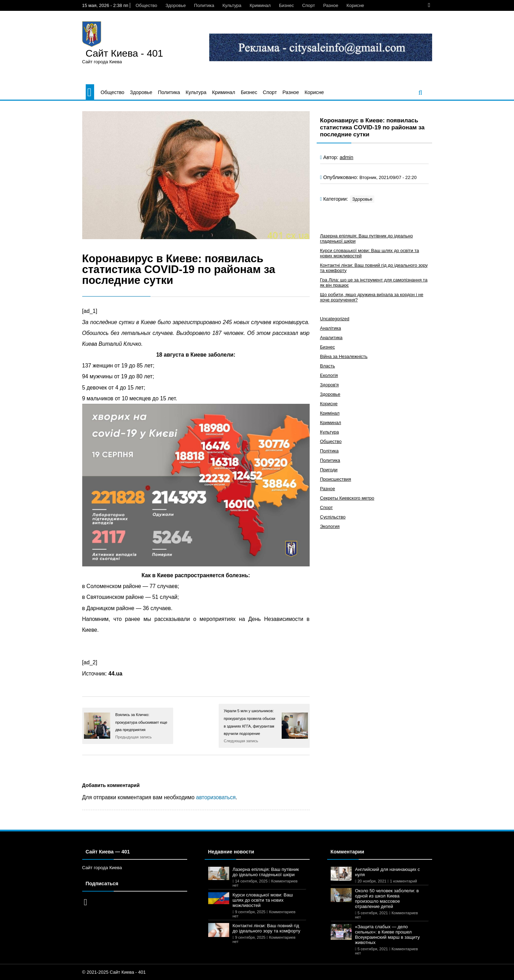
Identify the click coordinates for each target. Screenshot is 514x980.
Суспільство (333, 517)
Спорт (309, 5)
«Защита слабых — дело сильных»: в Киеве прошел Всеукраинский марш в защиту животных (388, 935)
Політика (329, 451)
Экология (330, 526)
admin (347, 157)
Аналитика (331, 338)
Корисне (355, 5)
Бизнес (286, 5)
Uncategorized (335, 319)
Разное (331, 5)
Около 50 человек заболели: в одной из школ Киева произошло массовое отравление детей (387, 899)
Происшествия (336, 479)
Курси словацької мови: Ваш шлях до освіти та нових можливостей (263, 900)
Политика (204, 5)
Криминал (260, 5)
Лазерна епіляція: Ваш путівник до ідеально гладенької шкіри (266, 872)
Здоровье (176, 5)
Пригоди (329, 470)
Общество (146, 5)
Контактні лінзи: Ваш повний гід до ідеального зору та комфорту (267, 928)
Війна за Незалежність (344, 356)
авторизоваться (216, 797)
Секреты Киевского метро (347, 498)
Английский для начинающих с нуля (388, 872)
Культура (232, 5)
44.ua (115, 674)
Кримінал (330, 413)
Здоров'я (330, 385)
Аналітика (331, 328)
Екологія (329, 375)
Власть (328, 366)
